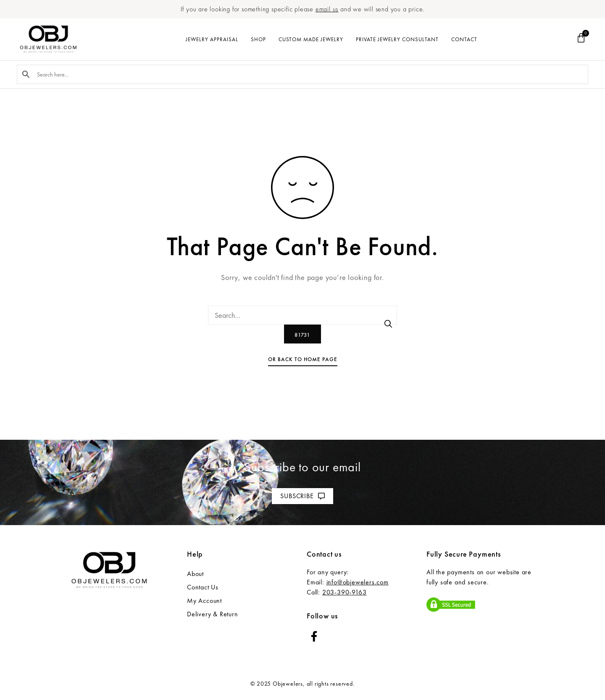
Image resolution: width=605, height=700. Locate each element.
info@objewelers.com (358, 582)
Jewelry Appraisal (212, 39)
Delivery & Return (213, 614)
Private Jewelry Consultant (397, 39)
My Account (204, 601)
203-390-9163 (345, 592)
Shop (258, 39)
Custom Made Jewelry (311, 39)
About (195, 574)
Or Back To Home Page (303, 359)
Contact (464, 39)
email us (327, 9)
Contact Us (203, 587)
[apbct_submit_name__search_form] (302, 334)
